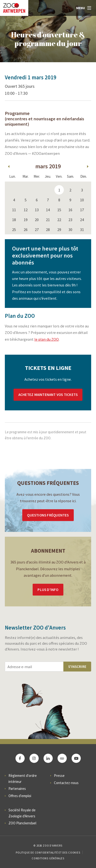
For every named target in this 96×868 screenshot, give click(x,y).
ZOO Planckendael (22, 823)
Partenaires (17, 789)
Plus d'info (48, 590)
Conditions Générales (48, 858)
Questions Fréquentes (48, 515)
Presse (59, 776)
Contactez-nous (66, 783)
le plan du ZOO (47, 339)
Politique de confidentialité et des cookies (48, 853)
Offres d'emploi (20, 796)
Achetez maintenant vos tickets (48, 395)
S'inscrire (77, 667)
